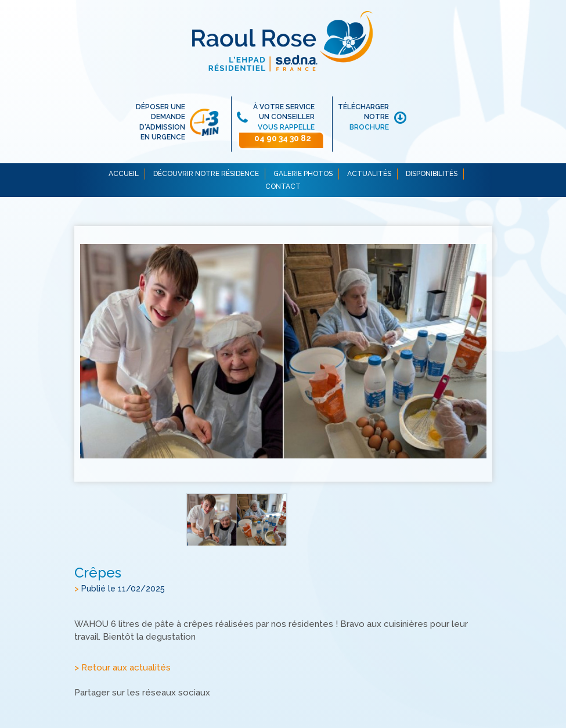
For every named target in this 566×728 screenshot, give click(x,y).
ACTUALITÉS (369, 174)
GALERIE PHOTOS (303, 174)
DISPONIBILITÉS (432, 174)
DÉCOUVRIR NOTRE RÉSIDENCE (206, 174)
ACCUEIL (124, 174)
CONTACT (283, 187)
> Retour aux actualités (122, 668)
